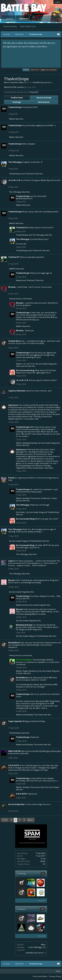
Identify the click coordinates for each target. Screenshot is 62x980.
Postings (17, 102)
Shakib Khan (14, 341)
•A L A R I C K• (15, 180)
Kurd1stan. (21, 512)
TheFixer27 (30, 174)
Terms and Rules (40, 976)
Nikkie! (12, 119)
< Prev (5, 820)
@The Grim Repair (46, 778)
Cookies (26, 70)
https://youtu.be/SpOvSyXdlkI (33, 751)
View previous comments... (21, 299)
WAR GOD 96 (14, 751)
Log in (58, 2)
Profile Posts (17, 98)
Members (24, 19)
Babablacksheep (30, 443)
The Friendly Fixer (16, 804)
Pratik (11, 478)
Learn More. (42, 47)
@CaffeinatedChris (24, 198)
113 (44, 864)
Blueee (12, 580)
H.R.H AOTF (14, 765)
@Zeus (54, 317)
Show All (41, 900)
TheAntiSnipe (15, 107)
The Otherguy (15, 162)
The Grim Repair (52, 787)
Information (44, 102)
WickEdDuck (14, 643)
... (40, 26)
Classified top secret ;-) (35, 953)
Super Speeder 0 (16, 721)
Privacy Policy (55, 976)
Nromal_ (12, 287)
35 (43, 874)
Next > (31, 820)
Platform (13, 8)
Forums (10, 19)
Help (58, 971)
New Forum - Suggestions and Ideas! (44, 70)
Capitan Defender (17, 391)
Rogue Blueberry (31, 671)
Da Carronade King (44, 364)
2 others (20, 673)
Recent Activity (10, 26)
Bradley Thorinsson (32, 498)
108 (42, 909)
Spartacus (13, 405)
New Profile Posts (28, 26)
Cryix (11, 561)
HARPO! (12, 269)
